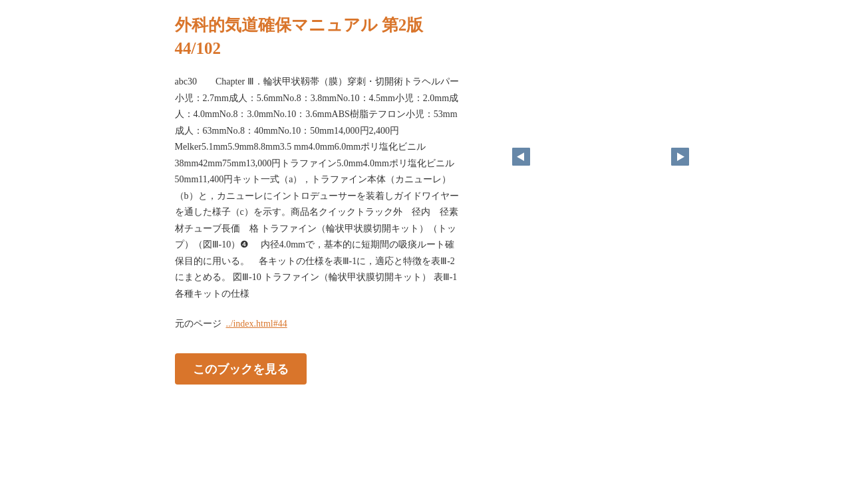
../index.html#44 (257, 324)
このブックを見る (241, 369)
